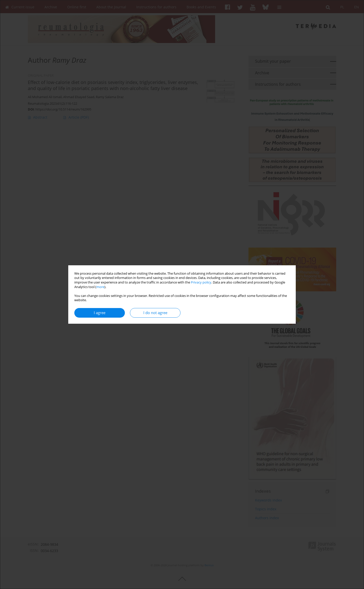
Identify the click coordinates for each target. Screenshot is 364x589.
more (100, 287)
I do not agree (155, 313)
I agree (100, 313)
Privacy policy (201, 282)
